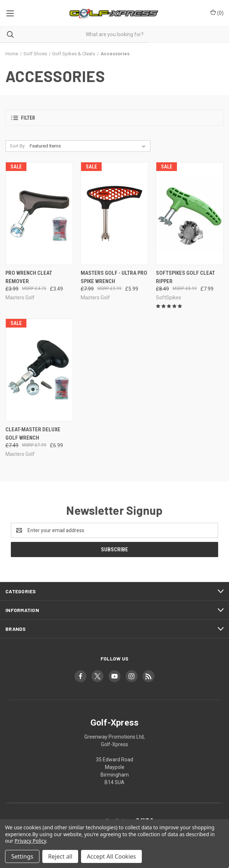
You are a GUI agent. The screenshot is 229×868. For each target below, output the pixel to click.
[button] (114, 118)
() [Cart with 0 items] (217, 13)
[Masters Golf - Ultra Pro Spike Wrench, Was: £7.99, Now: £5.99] (114, 213)
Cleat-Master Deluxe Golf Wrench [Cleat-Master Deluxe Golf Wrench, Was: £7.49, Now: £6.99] (33, 434)
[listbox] (89, 146)
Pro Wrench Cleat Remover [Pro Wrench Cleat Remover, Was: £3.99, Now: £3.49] (29, 277)
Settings (22, 856)
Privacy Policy (30, 841)
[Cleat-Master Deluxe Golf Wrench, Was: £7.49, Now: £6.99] (39, 370)
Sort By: (18, 146)
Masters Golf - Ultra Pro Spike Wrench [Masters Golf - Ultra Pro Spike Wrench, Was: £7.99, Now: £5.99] (114, 277)
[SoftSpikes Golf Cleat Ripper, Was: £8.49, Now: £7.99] (190, 213)
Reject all (60, 856)
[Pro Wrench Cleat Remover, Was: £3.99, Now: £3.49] (39, 213)
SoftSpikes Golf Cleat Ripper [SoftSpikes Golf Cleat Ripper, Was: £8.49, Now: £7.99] (185, 277)
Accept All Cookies (111, 856)
